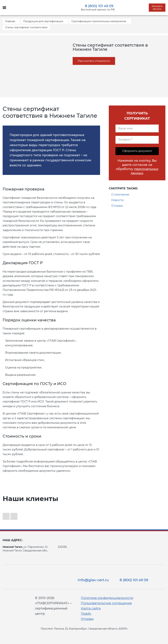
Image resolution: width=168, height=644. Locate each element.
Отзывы (117, 206)
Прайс (86, 614)
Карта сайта (91, 608)
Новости (117, 200)
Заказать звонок (157, 7)
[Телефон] (137, 140)
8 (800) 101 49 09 (99, 6)
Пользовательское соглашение (106, 603)
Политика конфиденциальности (107, 598)
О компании (120, 195)
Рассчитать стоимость (94, 61)
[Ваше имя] (137, 128)
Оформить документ (137, 151)
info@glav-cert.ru (93, 580)
